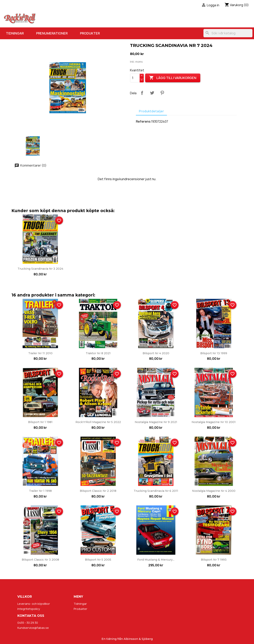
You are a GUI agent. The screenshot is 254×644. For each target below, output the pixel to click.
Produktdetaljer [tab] (151, 111)
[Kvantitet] (135, 78)
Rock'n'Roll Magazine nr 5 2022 (98, 422)
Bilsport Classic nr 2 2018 (98, 491)
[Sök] (228, 33)
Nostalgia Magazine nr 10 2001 (214, 422)
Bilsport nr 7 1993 (214, 560)
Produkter (90, 33)
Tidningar (15, 33)
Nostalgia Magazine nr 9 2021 (156, 422)
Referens (143, 121)
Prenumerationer (52, 33)
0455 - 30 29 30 (28, 623)
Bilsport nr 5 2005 (98, 560)
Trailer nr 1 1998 (40, 491)
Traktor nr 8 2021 (98, 353)
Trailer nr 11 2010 (40, 353)
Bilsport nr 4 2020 (156, 353)
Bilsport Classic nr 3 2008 (40, 560)
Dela (142, 93)
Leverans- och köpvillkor (34, 604)
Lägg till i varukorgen (173, 78)
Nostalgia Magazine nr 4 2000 (214, 491)
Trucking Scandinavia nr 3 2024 (40, 269)
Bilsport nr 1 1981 (40, 422)
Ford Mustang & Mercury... (156, 560)
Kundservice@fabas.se (33, 628)
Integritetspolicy (29, 609)
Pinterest (162, 93)
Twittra (152, 93)
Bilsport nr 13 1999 (214, 353)
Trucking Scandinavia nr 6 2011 (156, 491)
